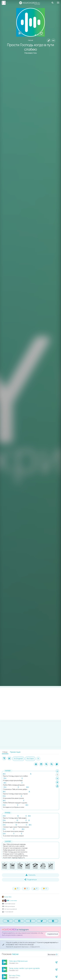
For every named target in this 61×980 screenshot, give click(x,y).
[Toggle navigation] (58, 3)
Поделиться (31, 880)
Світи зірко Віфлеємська (18, 961)
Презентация (15, 752)
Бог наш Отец (15, 976)
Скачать (30, 875)
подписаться (53, 934)
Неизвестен (31, 53)
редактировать (51, 943)
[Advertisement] (30, 704)
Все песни (53, 955)
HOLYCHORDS (9, 930)
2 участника (12, 901)
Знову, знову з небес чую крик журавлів (24, 968)
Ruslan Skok (7, 897)
